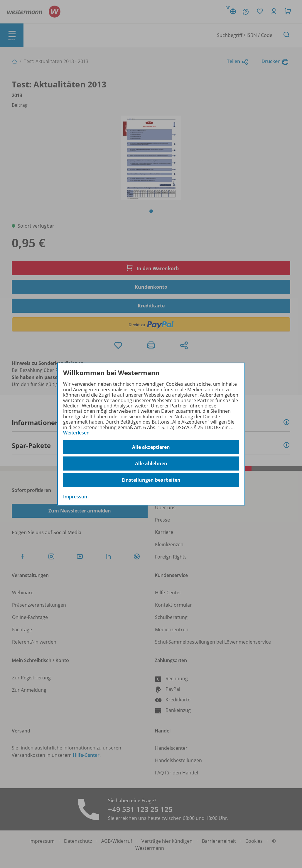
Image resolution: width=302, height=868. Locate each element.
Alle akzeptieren (151, 447)
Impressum (76, 497)
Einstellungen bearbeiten (151, 480)
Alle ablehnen (151, 463)
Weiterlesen (76, 433)
